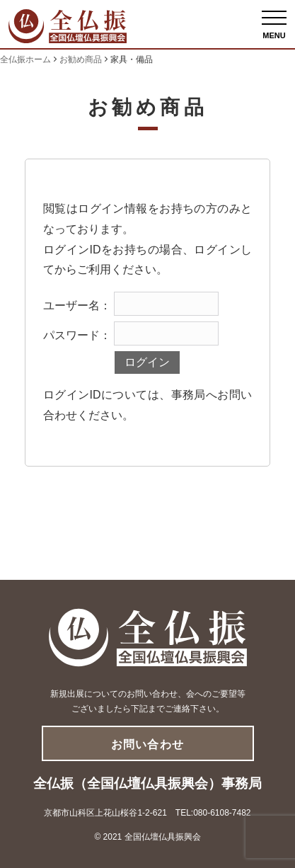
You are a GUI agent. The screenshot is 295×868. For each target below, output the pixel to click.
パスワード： (77, 335)
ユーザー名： (77, 305)
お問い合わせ (147, 744)
